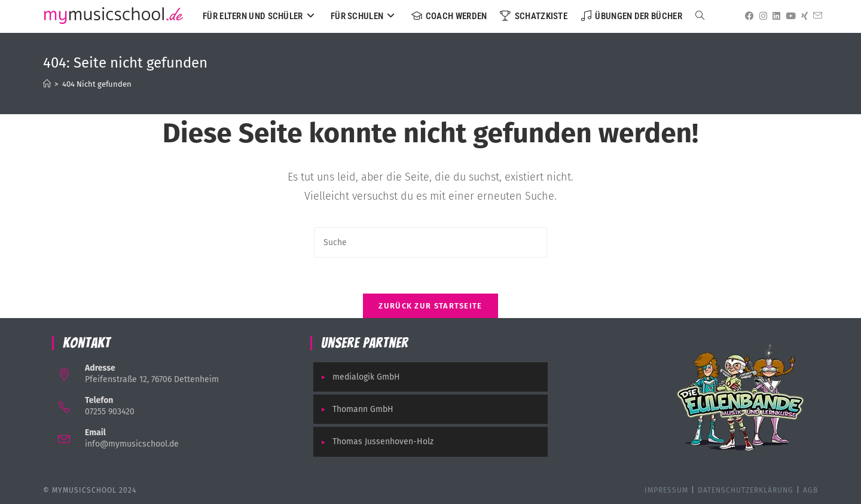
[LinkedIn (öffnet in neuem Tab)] (774, 16)
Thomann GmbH (363, 409)
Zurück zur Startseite (430, 306)
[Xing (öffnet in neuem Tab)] (802, 16)
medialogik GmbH (366, 377)
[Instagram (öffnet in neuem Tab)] (761, 16)
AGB (810, 490)
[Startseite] (47, 84)
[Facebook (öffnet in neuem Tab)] (747, 16)
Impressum (666, 490)
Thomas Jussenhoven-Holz (383, 442)
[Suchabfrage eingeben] (430, 242)
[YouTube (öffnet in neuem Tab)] (789, 16)
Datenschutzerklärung (746, 490)
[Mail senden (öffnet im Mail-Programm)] (816, 16)
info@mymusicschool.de (132, 444)
